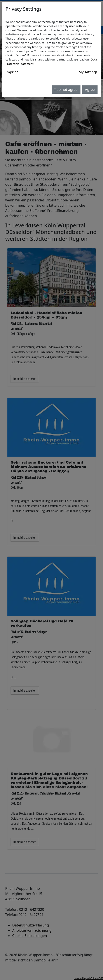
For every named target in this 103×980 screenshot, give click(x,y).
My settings (88, 72)
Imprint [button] (12, 72)
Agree (90, 90)
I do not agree (66, 90)
